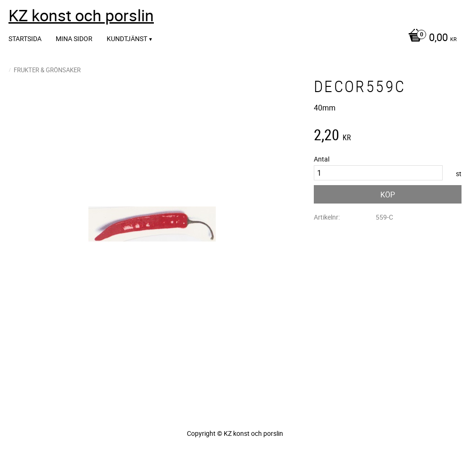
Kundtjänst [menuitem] (127, 38)
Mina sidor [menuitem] (74, 38)
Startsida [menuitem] (25, 38)
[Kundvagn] (430, 38)
